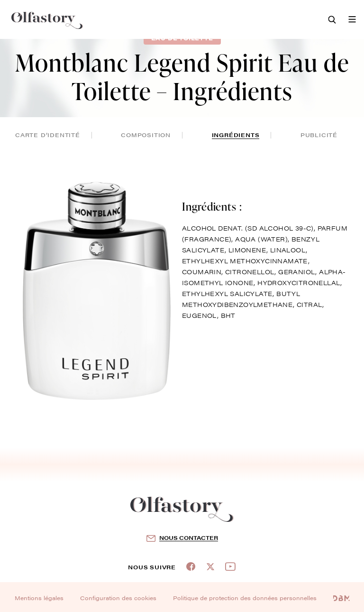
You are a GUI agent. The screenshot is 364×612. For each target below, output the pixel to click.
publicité (319, 135)
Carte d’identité (48, 135)
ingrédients (236, 135)
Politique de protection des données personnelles (245, 598)
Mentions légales (39, 598)
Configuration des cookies (118, 598)
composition (146, 135)
